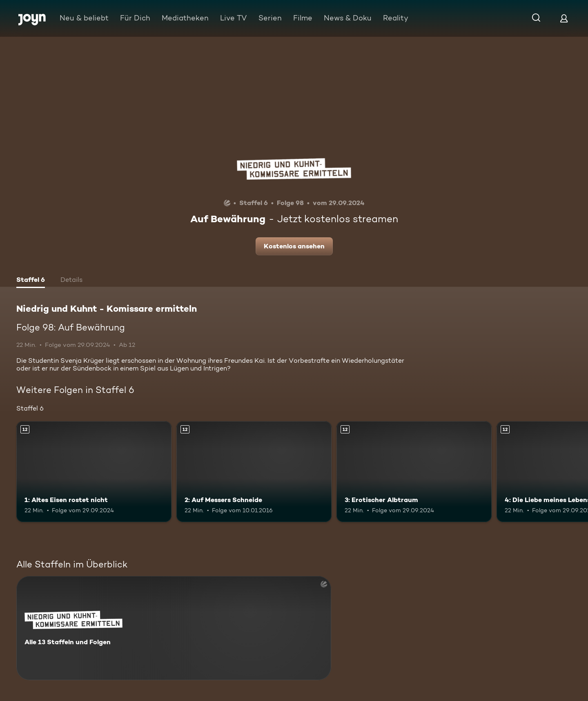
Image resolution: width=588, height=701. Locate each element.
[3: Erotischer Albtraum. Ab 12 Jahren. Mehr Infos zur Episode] (414, 472)
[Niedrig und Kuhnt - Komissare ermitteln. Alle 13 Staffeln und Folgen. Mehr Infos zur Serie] (174, 628)
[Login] (564, 18)
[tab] (31, 281)
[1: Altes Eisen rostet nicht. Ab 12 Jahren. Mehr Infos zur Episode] (94, 472)
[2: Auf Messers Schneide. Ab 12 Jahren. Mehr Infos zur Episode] (254, 472)
